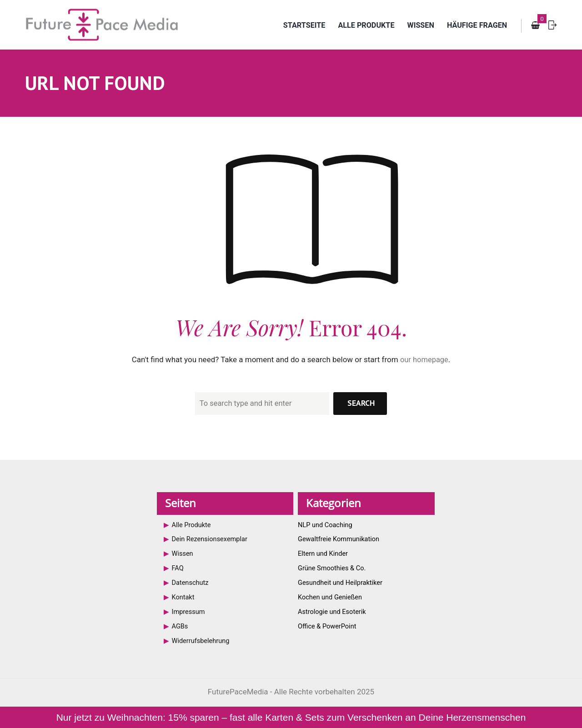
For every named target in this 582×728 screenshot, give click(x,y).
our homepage (424, 360)
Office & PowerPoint (328, 626)
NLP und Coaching (326, 525)
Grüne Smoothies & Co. (333, 568)
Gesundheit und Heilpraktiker (341, 583)
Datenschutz (191, 583)
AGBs (180, 626)
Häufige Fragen (475, 25)
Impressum (189, 612)
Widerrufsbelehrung (202, 640)
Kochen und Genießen (331, 597)
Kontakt (184, 597)
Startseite (294, 25)
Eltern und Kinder (324, 554)
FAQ (178, 568)
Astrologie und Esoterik (333, 612)
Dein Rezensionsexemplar (211, 539)
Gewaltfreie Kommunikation (340, 539)
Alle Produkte (359, 25)
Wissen (416, 25)
